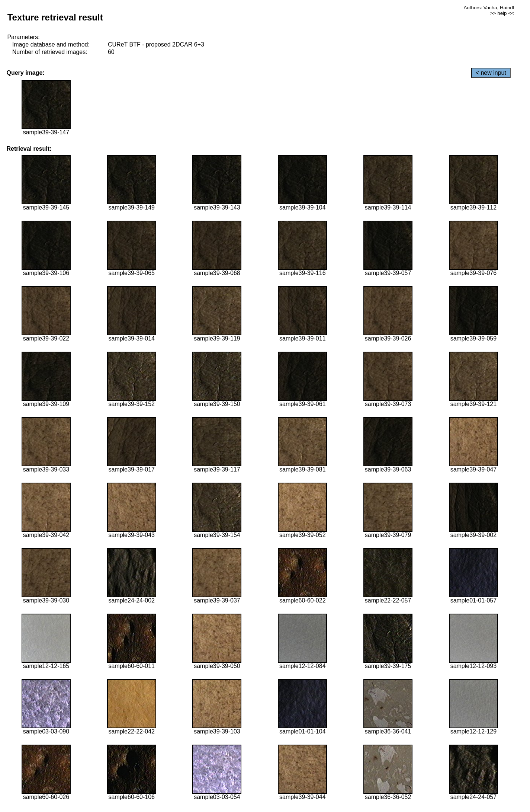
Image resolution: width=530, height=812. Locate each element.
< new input (491, 73)
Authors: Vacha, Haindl (489, 8)
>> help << (502, 13)
